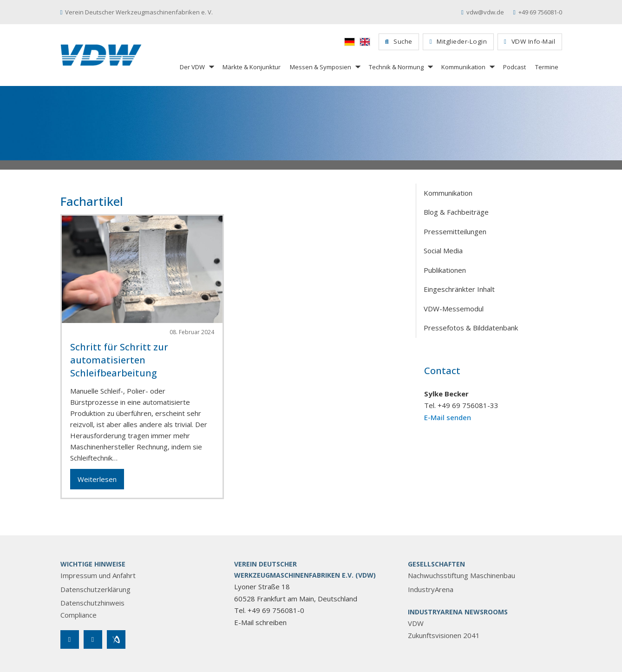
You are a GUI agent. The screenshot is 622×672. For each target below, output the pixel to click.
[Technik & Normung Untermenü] (430, 67)
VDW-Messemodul (454, 309)
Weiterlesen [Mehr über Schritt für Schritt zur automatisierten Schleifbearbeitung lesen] (97, 479)
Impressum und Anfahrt (98, 575)
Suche (399, 41)
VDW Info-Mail (530, 41)
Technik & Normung (396, 67)
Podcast (514, 67)
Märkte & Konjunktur (252, 67)
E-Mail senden (448, 417)
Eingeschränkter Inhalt (459, 289)
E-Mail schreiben (260, 622)
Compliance (79, 615)
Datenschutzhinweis (92, 603)
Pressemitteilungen (455, 231)
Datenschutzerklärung (95, 589)
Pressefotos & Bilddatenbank (471, 328)
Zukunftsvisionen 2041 (444, 635)
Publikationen (445, 270)
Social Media (443, 250)
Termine (547, 67)
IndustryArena (431, 589)
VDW (416, 623)
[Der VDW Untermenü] (211, 67)
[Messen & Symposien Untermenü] (357, 67)
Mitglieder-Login (458, 41)
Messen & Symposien (321, 67)
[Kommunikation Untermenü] (491, 67)
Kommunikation (463, 67)
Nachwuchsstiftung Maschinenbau (462, 575)
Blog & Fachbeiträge (456, 212)
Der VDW (192, 67)
